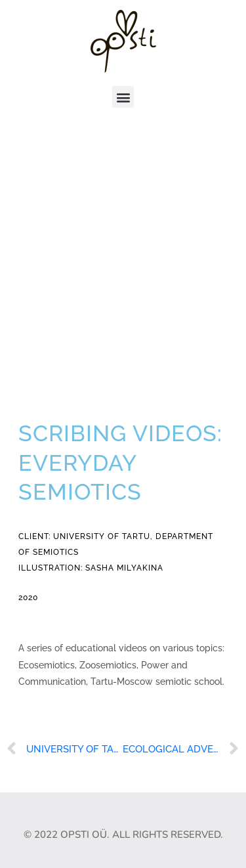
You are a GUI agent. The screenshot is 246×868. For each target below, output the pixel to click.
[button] (123, 97)
